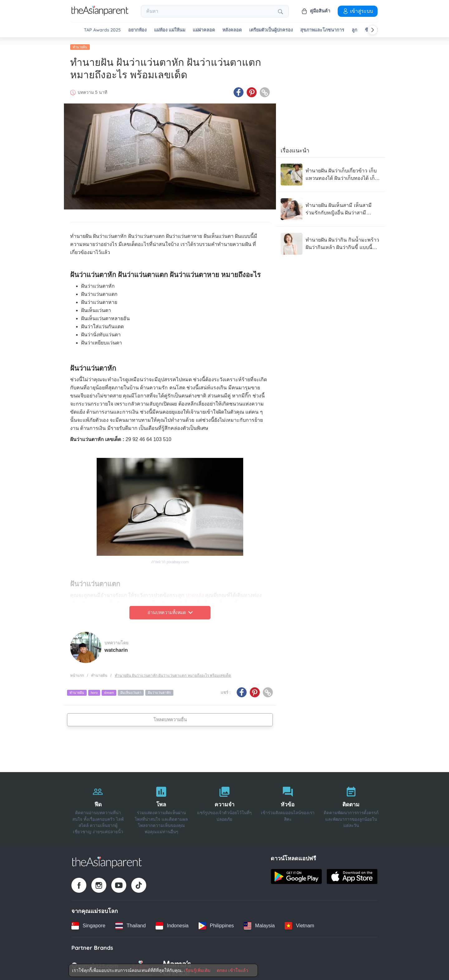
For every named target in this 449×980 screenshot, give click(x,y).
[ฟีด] (98, 808)
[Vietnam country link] (299, 925)
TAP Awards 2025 (102, 30)
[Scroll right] (373, 30)
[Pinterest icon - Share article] (252, 91)
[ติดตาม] (351, 808)
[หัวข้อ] (288, 808)
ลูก (355, 30)
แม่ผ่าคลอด (204, 30)
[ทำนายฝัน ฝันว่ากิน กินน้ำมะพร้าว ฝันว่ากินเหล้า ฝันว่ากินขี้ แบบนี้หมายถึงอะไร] (331, 243)
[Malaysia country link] (259, 925)
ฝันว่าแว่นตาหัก (159, 692)
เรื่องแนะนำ (295, 149)
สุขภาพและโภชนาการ (322, 30)
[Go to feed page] (100, 14)
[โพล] (161, 808)
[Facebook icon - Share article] (239, 91)
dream (109, 692)
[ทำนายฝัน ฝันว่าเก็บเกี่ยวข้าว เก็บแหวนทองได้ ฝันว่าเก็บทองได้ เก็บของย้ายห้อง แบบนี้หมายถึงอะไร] (331, 173)
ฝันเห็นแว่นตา (131, 692)
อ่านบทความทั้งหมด (170, 612)
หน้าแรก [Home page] (77, 674)
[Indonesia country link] (172, 925)
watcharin (116, 649)
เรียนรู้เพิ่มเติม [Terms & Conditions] (197, 970)
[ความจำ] (225, 808)
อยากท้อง (137, 30)
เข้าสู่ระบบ (358, 11)
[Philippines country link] (216, 925)
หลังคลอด (232, 30)
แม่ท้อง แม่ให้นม (170, 30)
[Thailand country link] (130, 925)
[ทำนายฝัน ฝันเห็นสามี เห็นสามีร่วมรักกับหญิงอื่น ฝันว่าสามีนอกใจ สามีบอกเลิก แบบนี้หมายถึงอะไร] (331, 208)
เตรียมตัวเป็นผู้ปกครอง (271, 30)
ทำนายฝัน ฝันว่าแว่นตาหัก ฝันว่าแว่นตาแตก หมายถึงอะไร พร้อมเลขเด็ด (173, 674)
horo (94, 692)
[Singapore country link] (88, 925)
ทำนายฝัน (80, 46)
